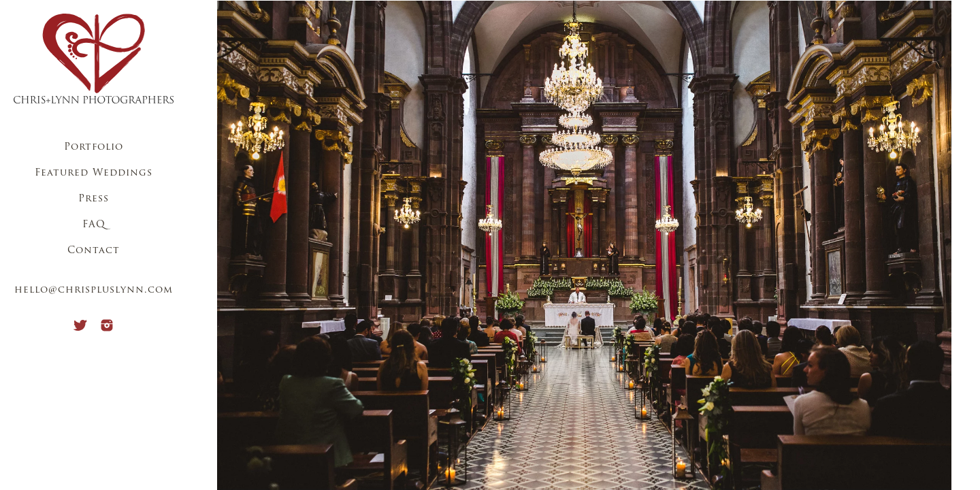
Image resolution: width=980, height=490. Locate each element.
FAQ (94, 225)
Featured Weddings (94, 173)
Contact (94, 251)
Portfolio (94, 147)
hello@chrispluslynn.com (94, 290)
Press (94, 199)
